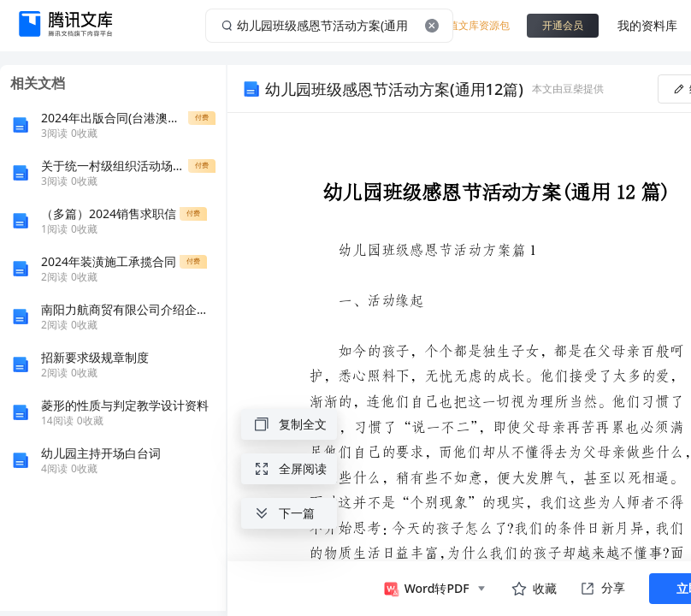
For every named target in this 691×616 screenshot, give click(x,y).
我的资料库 (647, 25)
